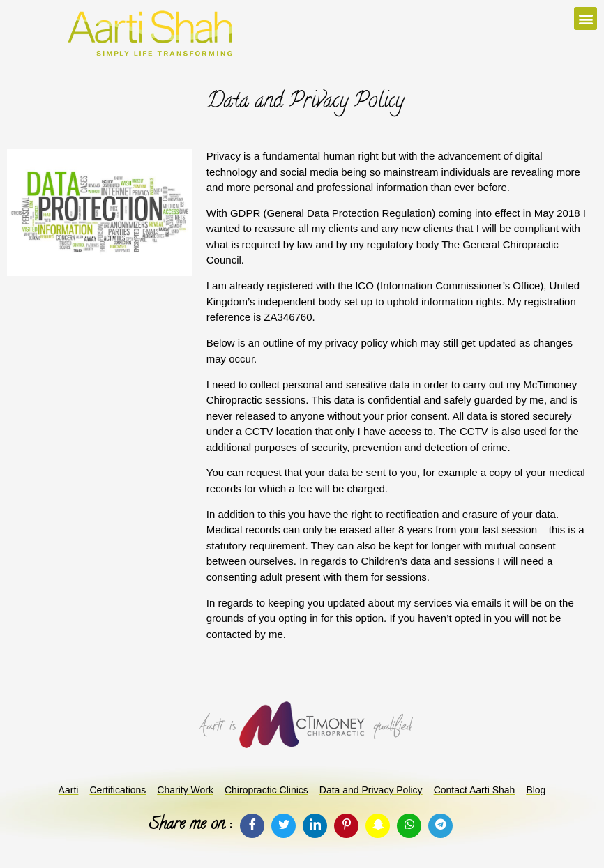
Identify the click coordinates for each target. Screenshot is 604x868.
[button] (586, 18)
